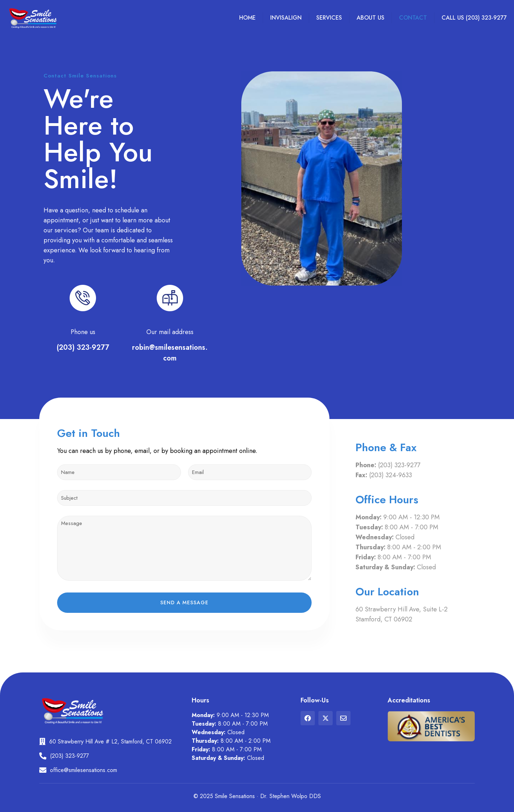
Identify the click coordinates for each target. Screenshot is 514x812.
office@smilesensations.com (84, 770)
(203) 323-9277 (83, 347)
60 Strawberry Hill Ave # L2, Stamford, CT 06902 (110, 742)
